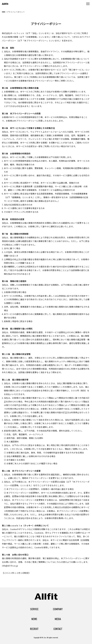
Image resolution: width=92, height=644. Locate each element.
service (34, 609)
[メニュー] (88, 4)
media (58, 619)
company (58, 609)
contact (58, 629)
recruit (34, 629)
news (34, 619)
